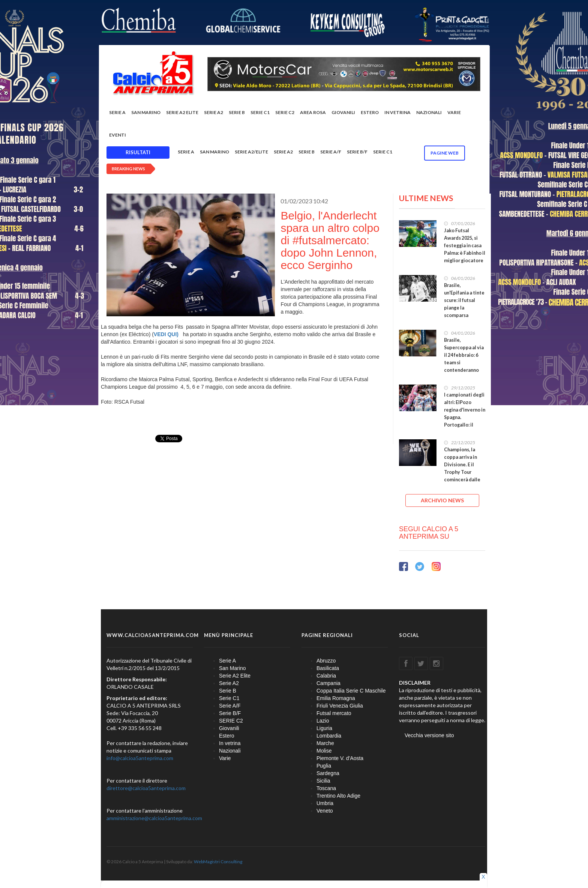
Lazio (323, 721)
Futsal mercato (334, 713)
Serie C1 (260, 112)
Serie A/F (331, 152)
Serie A (117, 112)
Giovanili (343, 112)
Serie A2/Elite (251, 152)
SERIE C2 (285, 112)
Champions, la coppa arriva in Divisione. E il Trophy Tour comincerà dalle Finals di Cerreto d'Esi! (463, 472)
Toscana (326, 788)
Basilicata (328, 668)
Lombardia (329, 736)
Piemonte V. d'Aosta (340, 758)
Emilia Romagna (336, 698)
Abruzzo (326, 661)
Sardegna (328, 773)
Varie (454, 112)
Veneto (325, 811)
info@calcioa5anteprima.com (140, 758)
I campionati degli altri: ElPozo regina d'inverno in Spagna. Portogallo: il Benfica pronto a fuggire (465, 417)
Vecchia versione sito (429, 735)
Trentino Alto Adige (338, 796)
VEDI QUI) (167, 334)
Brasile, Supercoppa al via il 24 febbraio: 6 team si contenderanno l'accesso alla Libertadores (464, 363)
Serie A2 (214, 112)
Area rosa (313, 112)
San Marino (146, 112)
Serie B (237, 112)
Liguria (324, 728)
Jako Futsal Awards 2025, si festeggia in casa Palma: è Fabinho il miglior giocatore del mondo (465, 249)
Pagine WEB (445, 153)
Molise (324, 751)
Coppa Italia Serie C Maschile (351, 691)
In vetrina (397, 112)
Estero (370, 112)
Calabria (326, 676)
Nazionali (429, 112)
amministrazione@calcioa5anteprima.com (154, 818)
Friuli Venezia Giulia (340, 706)
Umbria (325, 803)
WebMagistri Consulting (218, 862)
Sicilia (323, 781)
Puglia (324, 766)
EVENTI (118, 135)
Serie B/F (357, 152)
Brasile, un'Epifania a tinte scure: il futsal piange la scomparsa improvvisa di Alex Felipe (464, 308)
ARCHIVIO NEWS (442, 500)
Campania (328, 683)
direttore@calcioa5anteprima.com (146, 788)
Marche (325, 743)
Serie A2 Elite (182, 112)
